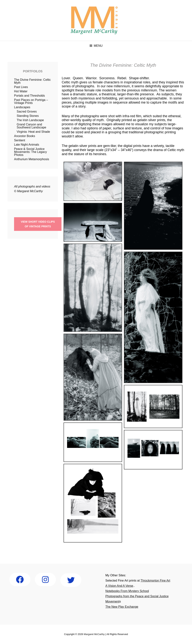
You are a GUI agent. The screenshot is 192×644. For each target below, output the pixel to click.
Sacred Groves (27, 112)
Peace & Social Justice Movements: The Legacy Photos (30, 152)
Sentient (20, 140)
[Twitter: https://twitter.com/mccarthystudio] (71, 580)
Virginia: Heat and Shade (33, 132)
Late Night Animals (27, 145)
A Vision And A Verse (119, 586)
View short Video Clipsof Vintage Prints (38, 224)
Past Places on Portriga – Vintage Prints (31, 101)
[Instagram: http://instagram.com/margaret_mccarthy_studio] (45, 580)
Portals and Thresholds (29, 96)
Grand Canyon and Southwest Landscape (31, 126)
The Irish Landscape (30, 120)
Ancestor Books (25, 136)
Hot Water (21, 91)
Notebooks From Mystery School (127, 591)
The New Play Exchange (122, 607)
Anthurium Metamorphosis (32, 159)
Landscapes (22, 107)
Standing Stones (28, 116)
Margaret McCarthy (94, 634)
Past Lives (21, 87)
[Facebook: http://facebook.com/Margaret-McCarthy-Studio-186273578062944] (20, 580)
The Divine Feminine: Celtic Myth (32, 81)
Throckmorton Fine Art (155, 581)
